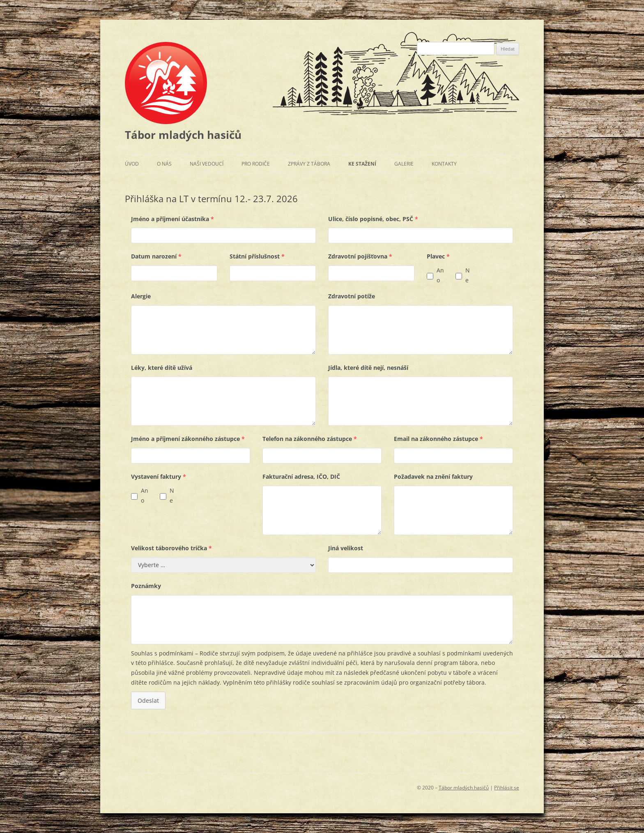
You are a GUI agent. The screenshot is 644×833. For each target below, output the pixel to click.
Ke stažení (362, 164)
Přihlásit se (507, 788)
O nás (164, 164)
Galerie (404, 164)
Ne (468, 275)
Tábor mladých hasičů (183, 135)
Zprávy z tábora (309, 164)
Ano (440, 275)
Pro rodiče (256, 164)
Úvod (132, 164)
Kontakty (444, 164)
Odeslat (148, 700)
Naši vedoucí (207, 164)
